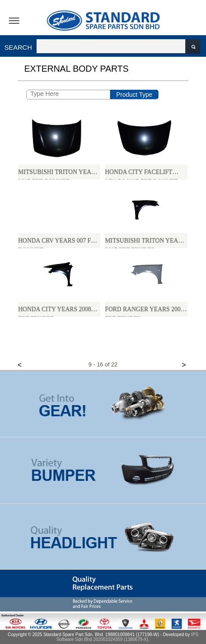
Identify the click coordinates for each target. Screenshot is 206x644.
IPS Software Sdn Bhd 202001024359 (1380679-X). (127, 637)
